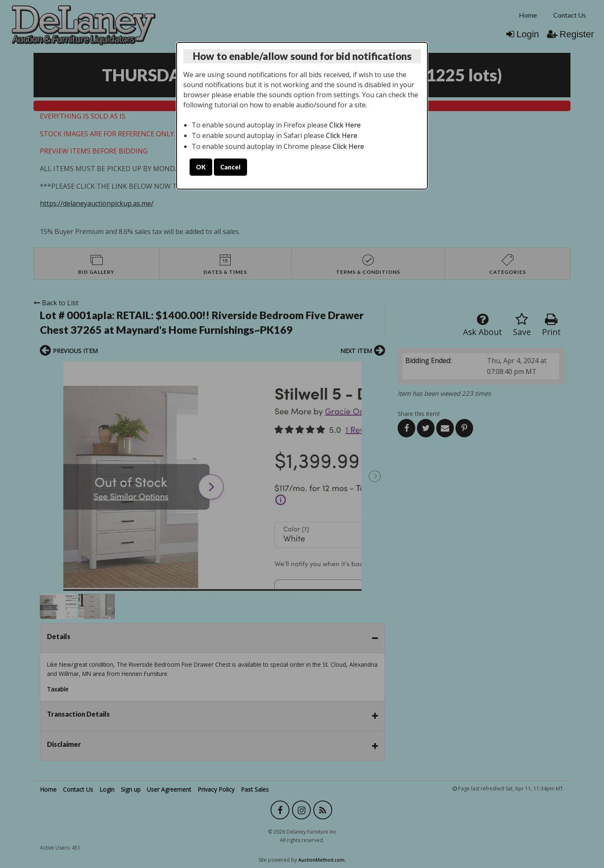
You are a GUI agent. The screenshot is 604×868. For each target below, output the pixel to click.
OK (201, 167)
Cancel (230, 167)
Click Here (345, 125)
